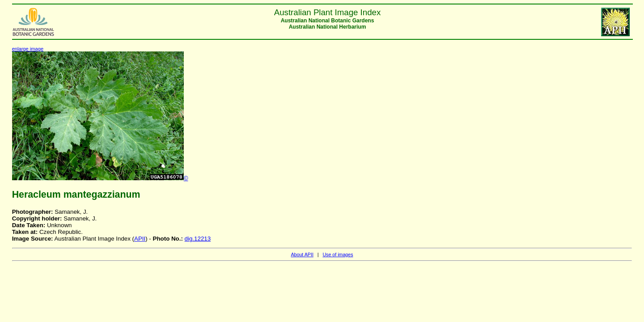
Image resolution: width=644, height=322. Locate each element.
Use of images (338, 254)
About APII (302, 254)
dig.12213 (198, 239)
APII (140, 239)
